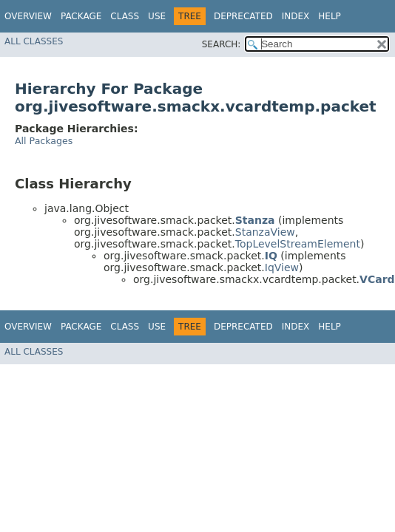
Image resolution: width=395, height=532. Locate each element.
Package (81, 16)
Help (330, 16)
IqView (282, 267)
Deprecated (243, 16)
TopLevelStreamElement (298, 244)
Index (296, 16)
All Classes (34, 41)
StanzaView (265, 232)
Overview (28, 16)
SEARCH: (222, 44)
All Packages (44, 141)
